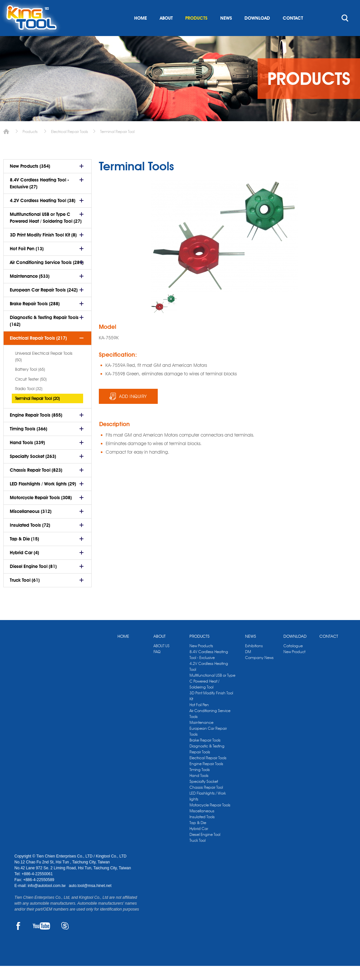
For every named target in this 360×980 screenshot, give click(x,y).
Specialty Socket (204, 795)
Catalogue (293, 660)
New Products (201, 660)
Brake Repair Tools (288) (35, 318)
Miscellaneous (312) (31, 525)
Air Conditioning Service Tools (210, 728)
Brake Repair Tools (205, 754)
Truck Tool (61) (25, 594)
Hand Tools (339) (27, 457)
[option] (164, 318)
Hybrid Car (199, 843)
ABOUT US (162, 660)
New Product (294, 666)
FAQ (157, 666)
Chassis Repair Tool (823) (36, 484)
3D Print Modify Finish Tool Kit (211, 710)
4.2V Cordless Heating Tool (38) (43, 215)
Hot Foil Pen (199, 719)
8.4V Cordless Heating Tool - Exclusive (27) (39, 197)
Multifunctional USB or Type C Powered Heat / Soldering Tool (212, 695)
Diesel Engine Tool (205, 848)
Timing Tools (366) (28, 443)
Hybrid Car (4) (24, 567)
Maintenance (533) (30, 290)
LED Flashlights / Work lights (208, 810)
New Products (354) (30, 180)
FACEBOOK (18, 940)
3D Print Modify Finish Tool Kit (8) (43, 249)
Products (30, 146)
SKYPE (65, 940)
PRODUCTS (196, 32)
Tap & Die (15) (24, 553)
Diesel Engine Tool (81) (33, 580)
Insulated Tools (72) (30, 539)
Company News (259, 672)
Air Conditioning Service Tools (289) (47, 276)
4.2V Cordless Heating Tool (209, 680)
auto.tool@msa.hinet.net (90, 900)
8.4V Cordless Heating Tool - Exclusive (209, 669)
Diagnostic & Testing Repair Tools (207, 763)
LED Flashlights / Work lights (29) (43, 498)
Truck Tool (198, 854)
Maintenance (201, 736)
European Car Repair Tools (208, 745)
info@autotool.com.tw (47, 900)
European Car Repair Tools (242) (44, 304)
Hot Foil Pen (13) (27, 263)
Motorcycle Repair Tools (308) (41, 512)
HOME (141, 32)
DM (248, 666)
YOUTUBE (41, 940)
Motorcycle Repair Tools (210, 819)
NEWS (226, 32)
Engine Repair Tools (206, 778)
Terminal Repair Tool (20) (37, 412)
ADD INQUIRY (133, 410)
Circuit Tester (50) (31, 393)
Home (6, 146)
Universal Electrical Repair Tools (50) (44, 370)
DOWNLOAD (257, 32)
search (345, 32)
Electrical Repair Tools (70, 146)
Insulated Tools (202, 831)
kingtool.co (336, 7)
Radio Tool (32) (29, 403)
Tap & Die (198, 837)
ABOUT (166, 32)
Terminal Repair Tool (117, 146)
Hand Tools (199, 790)
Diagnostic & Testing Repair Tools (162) (44, 335)
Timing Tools (200, 784)
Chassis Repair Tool (206, 801)
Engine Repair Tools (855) (36, 429)
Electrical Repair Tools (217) (38, 352)
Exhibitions (254, 660)
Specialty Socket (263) (33, 470)
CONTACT (293, 32)
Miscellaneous (202, 825)
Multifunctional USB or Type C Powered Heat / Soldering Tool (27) (46, 232)
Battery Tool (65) (30, 383)
